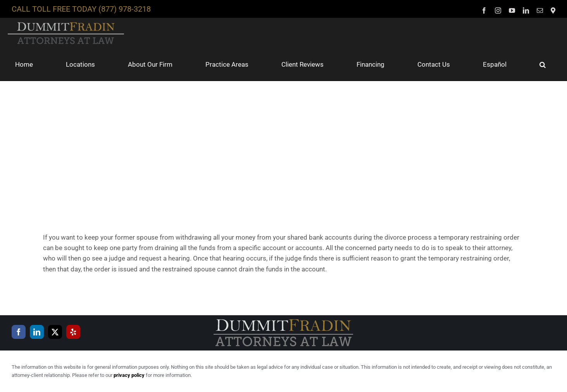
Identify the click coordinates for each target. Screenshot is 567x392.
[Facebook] (19, 332)
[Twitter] (55, 332)
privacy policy (129, 375)
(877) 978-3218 (125, 9)
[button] (543, 64)
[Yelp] (73, 332)
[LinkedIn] (37, 332)
